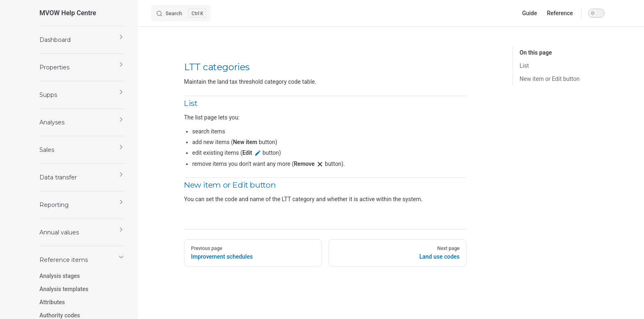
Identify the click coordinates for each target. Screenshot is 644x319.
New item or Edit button (550, 79)
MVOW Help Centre (68, 13)
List (524, 66)
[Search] (181, 13)
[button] (82, 40)
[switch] (596, 13)
